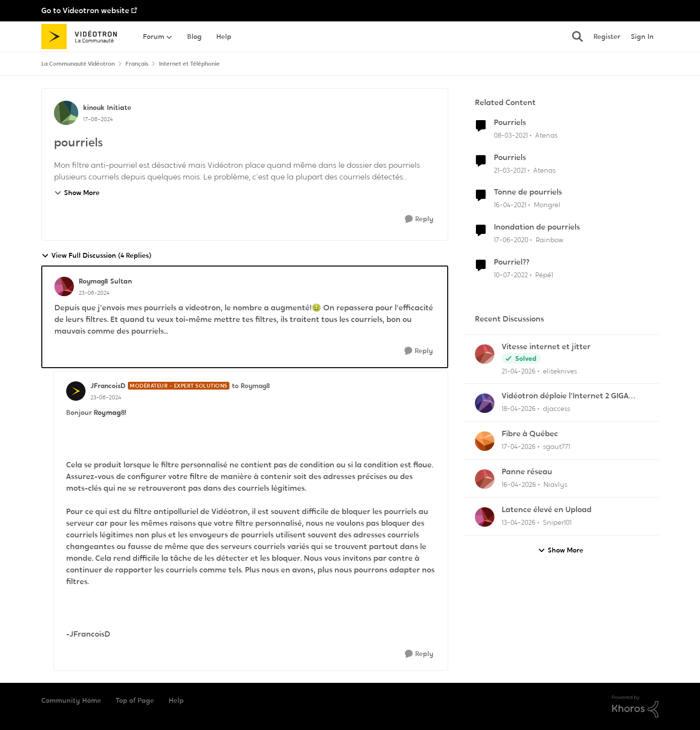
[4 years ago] (511, 275)
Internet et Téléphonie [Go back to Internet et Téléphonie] (189, 64)
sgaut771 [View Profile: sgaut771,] (557, 446)
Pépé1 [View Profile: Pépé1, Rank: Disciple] (544, 275)
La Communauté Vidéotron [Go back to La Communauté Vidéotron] (78, 64)
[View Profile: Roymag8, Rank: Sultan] (64, 286)
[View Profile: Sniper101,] (485, 517)
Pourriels (510, 123)
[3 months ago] (519, 371)
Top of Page (135, 700)
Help (176, 700)
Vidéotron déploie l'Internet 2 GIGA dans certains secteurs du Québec (565, 396)
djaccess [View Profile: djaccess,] (557, 409)
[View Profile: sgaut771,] (485, 441)
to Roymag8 (251, 386)
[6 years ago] (511, 240)
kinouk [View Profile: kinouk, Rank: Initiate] (94, 107)
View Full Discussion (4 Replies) (96, 256)
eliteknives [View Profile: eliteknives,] (560, 371)
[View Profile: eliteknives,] (485, 354)
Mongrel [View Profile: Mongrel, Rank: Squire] (547, 205)
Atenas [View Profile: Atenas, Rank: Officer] (546, 135)
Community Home (71, 700)
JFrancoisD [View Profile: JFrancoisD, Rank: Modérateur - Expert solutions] (108, 386)
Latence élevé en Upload (547, 510)
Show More (77, 193)
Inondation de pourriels (537, 227)
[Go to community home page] (82, 36)
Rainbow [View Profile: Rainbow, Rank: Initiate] (550, 240)
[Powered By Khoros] (635, 707)
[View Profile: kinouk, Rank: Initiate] (66, 113)
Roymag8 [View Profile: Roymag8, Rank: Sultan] (93, 281)
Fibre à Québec (530, 434)
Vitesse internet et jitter (546, 347)
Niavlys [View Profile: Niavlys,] (555, 484)
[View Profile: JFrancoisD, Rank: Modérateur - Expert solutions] (76, 391)
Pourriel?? (512, 262)
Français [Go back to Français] (137, 64)
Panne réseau (527, 472)
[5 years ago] (511, 135)
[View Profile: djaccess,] (485, 403)
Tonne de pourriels (528, 192)
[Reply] (419, 219)
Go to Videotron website (85, 10)
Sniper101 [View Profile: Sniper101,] (557, 522)
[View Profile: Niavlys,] (485, 479)
